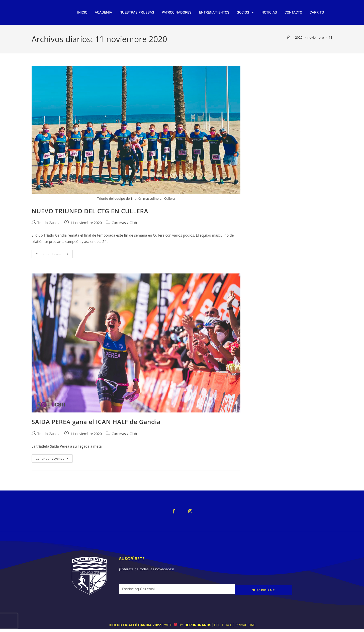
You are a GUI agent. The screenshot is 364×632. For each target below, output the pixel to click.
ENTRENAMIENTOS (214, 12)
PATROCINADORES (177, 12)
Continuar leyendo (54, 253)
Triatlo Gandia (49, 223)
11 (331, 37)
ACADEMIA (103, 12)
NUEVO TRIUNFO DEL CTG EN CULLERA (90, 211)
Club (133, 223)
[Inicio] (289, 37)
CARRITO (317, 12)
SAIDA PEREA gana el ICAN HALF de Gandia (96, 422)
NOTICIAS (269, 12)
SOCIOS (245, 13)
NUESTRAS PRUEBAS (137, 12)
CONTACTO (293, 12)
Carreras (119, 223)
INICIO (82, 12)
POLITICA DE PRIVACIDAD (235, 628)
